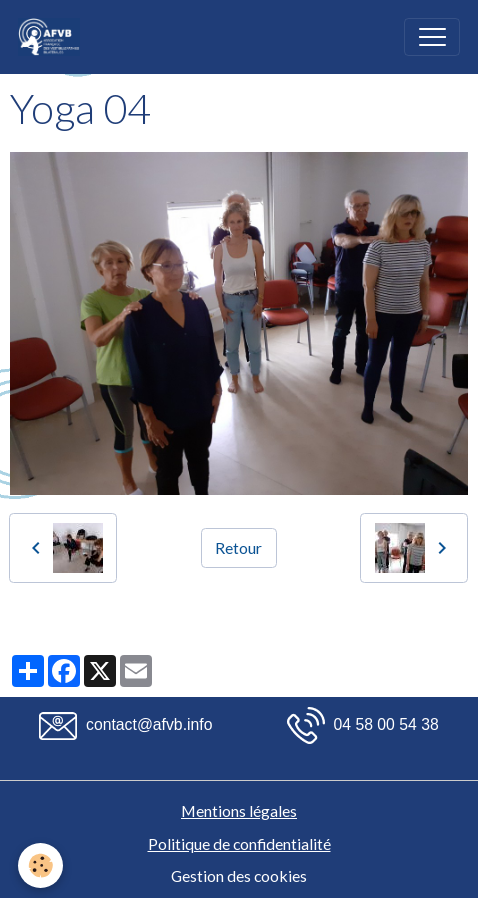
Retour (238, 547)
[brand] (53, 37)
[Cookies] (40, 865)
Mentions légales (239, 810)
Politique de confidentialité (239, 843)
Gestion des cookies (239, 875)
